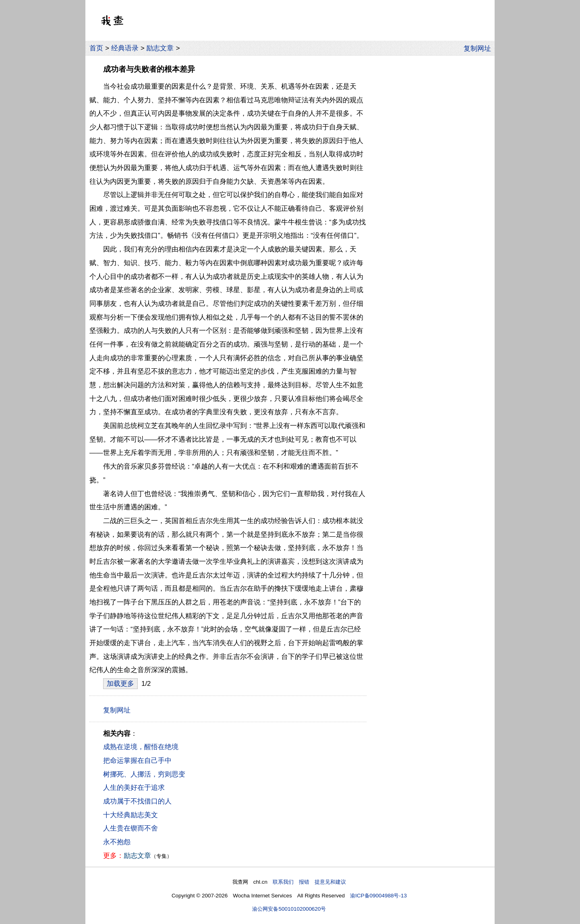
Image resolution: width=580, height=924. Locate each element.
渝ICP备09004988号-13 (378, 896)
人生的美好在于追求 (134, 788)
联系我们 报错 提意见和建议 (309, 882)
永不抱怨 (117, 842)
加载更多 (120, 684)
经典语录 (125, 48)
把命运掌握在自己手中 (137, 761)
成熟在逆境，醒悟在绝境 (141, 747)
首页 (96, 48)
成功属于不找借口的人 (137, 801)
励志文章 (160, 48)
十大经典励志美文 (130, 815)
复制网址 (479, 48)
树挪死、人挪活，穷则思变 (144, 774)
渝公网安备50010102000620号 (289, 909)
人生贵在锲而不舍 (130, 828)
